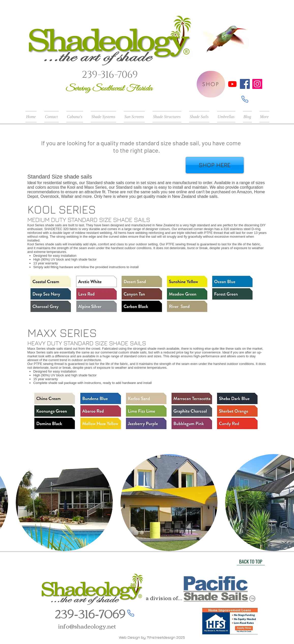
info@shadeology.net (87, 626)
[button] (103, 117)
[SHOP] (211, 84)
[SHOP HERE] (215, 165)
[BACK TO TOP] (251, 561)
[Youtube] (232, 84)
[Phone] (245, 99)
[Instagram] (257, 84)
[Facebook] (245, 84)
